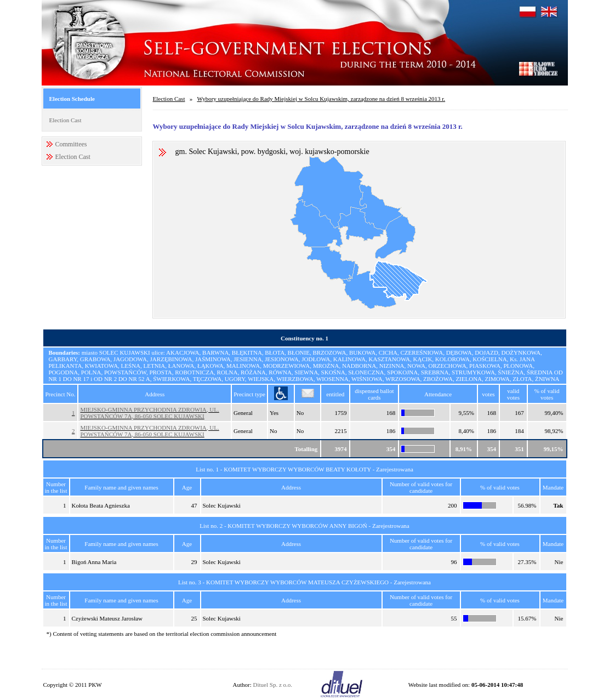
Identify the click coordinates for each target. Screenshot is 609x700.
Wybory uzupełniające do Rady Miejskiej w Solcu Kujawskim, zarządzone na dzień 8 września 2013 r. (321, 99)
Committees (71, 144)
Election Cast (66, 120)
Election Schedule (72, 99)
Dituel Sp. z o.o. (273, 685)
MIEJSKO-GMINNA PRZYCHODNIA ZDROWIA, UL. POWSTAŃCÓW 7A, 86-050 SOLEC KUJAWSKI (149, 413)
